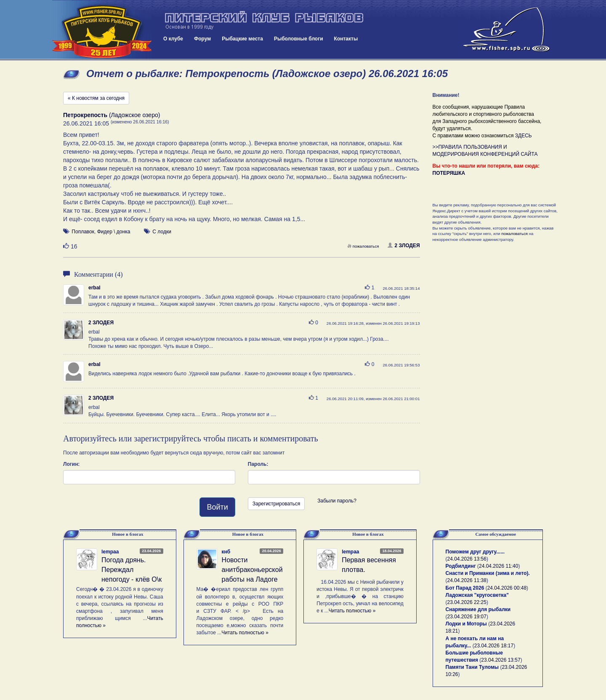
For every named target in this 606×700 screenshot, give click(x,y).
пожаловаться (363, 246)
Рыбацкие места (242, 39)
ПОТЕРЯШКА (449, 173)
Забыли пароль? (337, 501)
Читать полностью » (245, 633)
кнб (226, 552)
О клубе (173, 39)
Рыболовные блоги (299, 39)
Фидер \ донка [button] (114, 232)
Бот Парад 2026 (465, 588)
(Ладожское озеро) (112, 115)
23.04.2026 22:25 (467, 602)
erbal (94, 288)
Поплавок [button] (83, 232)
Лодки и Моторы (466, 624)
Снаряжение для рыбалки (478, 609)
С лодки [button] (162, 232)
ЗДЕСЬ (524, 136)
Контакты (346, 39)
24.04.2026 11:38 (467, 580)
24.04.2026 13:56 (467, 559)
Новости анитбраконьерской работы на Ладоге (252, 570)
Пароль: (258, 464)
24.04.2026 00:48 (507, 588)
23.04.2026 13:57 (501, 660)
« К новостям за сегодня (96, 98)
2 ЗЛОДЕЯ (404, 246)
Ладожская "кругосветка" (477, 595)
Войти (217, 507)
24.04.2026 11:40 (498, 566)
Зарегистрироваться (276, 504)
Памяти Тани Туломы (472, 667)
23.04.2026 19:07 (467, 617)
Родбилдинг (461, 566)
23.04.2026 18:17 (494, 646)
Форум (202, 39)
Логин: (71, 464)
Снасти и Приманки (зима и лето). (488, 573)
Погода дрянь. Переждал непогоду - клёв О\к (132, 570)
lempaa (110, 552)
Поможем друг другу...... (475, 552)
